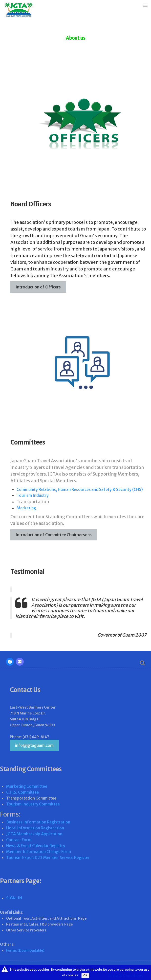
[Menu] (145, 5)
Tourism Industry (33, 495)
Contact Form (19, 840)
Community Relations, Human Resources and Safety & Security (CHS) (80, 489)
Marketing (26, 508)
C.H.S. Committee (22, 792)
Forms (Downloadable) (25, 950)
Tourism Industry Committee (33, 804)
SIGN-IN (14, 898)
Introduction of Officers (38, 287)
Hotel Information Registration (35, 828)
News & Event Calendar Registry (36, 846)
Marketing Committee (27, 786)
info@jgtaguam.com (34, 745)
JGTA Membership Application (34, 834)
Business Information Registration (38, 822)
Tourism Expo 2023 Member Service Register (48, 857)
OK (85, 975)
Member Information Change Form (39, 852)
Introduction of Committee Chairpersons (54, 535)
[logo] (17, 10)
